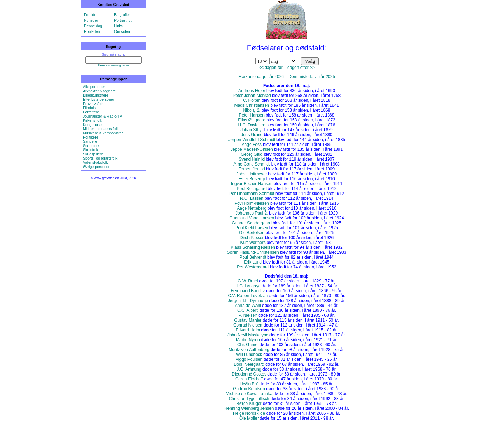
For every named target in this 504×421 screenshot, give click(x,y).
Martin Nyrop (248, 340)
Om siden (122, 31)
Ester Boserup (252, 179)
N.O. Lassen (252, 198)
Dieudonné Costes (249, 374)
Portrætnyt (123, 20)
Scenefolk (91, 146)
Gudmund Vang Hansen (252, 218)
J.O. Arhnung (249, 369)
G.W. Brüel (248, 281)
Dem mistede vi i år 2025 (312, 77)
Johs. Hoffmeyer (252, 174)
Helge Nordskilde (249, 413)
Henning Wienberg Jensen (249, 408)
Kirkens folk (93, 120)
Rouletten (92, 31)
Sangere (90, 141)
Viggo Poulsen (249, 359)
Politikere (91, 137)
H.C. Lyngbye (248, 286)
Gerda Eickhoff (249, 379)
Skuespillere (93, 154)
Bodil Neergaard (249, 364)
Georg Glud (252, 154)
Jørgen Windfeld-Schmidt (252, 140)
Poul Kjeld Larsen (252, 228)
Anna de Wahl (248, 306)
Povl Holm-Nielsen (252, 203)
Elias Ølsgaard (252, 120)
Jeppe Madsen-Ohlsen (252, 149)
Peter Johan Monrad (252, 96)
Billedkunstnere (96, 95)
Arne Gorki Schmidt (252, 164)
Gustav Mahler (248, 320)
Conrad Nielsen (248, 325)
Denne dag (93, 26)
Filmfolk (89, 108)
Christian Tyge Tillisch (249, 399)
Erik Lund (253, 262)
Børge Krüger (249, 404)
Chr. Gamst (248, 345)
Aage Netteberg (252, 208)
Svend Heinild (252, 159)
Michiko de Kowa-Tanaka (249, 394)
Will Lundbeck (249, 355)
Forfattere (91, 112)
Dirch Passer (252, 238)
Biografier (122, 15)
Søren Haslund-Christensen (253, 252)
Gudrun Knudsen (249, 389)
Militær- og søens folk (101, 129)
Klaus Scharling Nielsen (253, 247)
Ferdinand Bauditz (248, 291)
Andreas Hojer (252, 91)
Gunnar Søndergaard (252, 223)
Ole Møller (249, 418)
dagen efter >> (301, 68)
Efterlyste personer (99, 99)
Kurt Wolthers (253, 243)
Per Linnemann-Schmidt (252, 194)
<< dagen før (271, 68)
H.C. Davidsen (252, 125)
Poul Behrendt (253, 257)
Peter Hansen (252, 115)
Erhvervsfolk (93, 104)
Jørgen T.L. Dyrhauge (248, 301)
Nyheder (91, 20)
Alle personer (94, 87)
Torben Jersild (252, 169)
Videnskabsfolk (95, 162)
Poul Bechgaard (252, 189)
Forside (90, 15)
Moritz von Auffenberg (249, 350)
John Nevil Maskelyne (248, 335)
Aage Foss (252, 145)
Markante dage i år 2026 (261, 77)
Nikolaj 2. (252, 110)
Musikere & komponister (103, 133)
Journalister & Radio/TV (103, 116)
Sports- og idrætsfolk (100, 158)
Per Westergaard (253, 267)
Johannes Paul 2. (252, 213)
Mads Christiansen (252, 105)
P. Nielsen (248, 315)
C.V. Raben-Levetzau (248, 296)
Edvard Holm (248, 330)
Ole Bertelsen (252, 233)
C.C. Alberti (248, 310)
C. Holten (252, 100)
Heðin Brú (249, 384)
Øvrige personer (96, 167)
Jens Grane (252, 135)
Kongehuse (92, 125)
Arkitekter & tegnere (99, 91)
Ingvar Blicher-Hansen (252, 184)
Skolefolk (90, 150)
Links (118, 26)
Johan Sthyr (252, 130)
